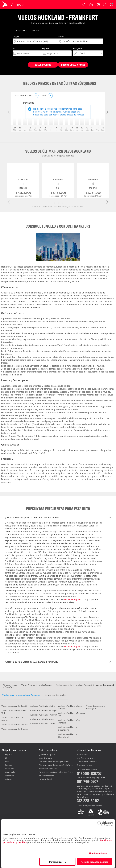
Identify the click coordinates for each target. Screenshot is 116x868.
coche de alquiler (73, 599)
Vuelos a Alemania (64, 685)
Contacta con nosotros (87, 762)
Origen (16, 36)
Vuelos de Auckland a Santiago (43, 710)
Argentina (9, 776)
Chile (7, 758)
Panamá (9, 765)
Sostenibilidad (45, 779)
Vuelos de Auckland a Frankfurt (43, 715)
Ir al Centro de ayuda (86, 758)
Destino (62, 36)
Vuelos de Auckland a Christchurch (67, 736)
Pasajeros (78, 48)
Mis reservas (82, 755)
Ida (14, 48)
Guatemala (10, 772)
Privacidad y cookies (48, 769)
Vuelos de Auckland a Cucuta (42, 724)
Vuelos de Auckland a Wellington (96, 707)
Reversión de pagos (85, 765)
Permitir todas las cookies (95, 862)
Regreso (46, 48)
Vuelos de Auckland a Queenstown (67, 728)
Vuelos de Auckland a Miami (42, 719)
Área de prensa (46, 758)
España (8, 754)
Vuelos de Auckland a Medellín (15, 725)
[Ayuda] (105, 5)
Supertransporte (47, 776)
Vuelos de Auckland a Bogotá (14, 706)
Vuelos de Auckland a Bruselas (15, 729)
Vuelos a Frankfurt (84, 685)
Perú (7, 762)
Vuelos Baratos (28, 685)
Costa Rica (10, 769)
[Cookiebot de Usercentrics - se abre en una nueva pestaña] (100, 824)
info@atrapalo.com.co (93, 806)
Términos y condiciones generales (54, 762)
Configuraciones (98, 853)
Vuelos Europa (45, 685)
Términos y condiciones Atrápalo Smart (56, 765)
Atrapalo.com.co (10, 685)
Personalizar (57, 862)
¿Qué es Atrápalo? (47, 754)
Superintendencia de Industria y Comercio (58, 772)
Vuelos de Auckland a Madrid (42, 706)
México (8, 779)
